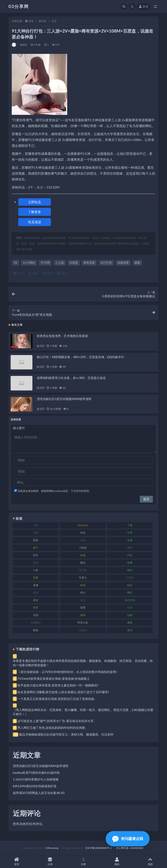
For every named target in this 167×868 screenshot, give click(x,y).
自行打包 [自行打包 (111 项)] (130, 600)
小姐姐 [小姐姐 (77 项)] (83, 548)
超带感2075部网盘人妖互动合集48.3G (39, 793)
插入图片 (19, 428)
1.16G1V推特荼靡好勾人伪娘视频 (36, 779)
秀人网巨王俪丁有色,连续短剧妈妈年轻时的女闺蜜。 (53, 728)
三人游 (59, 263)
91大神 (45, 263)
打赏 (18, 273)
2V (15, 263)
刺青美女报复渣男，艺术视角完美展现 (62, 336)
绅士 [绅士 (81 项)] (83, 593)
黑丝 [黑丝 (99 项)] (130, 630)
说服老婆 (123, 263)
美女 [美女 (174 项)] (36, 600)
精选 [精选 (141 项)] (36, 593)
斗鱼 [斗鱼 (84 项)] (36, 570)
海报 (48, 273)
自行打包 (106, 263)
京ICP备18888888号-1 (99, 848)
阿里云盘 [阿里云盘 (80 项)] (83, 622)
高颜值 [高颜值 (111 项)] (83, 630)
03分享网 (19, 6)
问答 (83, 862)
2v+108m (29, 263)
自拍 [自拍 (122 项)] (83, 600)
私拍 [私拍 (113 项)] (83, 585)
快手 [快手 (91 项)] (36, 555)
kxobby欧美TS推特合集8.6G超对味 (36, 773)
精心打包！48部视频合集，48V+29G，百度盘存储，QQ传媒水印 (80, 357)
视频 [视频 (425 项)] (130, 608)
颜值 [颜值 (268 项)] (36, 630)
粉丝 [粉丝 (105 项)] (130, 585)
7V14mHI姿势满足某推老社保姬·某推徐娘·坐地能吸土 (54, 679)
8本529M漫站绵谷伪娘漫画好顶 (35, 786)
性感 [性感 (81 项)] (83, 555)
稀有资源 (89, 263)
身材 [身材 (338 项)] (83, 615)
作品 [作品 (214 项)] (83, 533)
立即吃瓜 (35, 202)
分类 (50, 862)
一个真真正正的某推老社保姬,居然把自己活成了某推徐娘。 (57, 699)
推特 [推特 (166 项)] (36, 563)
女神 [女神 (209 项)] (130, 540)
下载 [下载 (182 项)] (130, 525)
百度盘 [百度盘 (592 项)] (130, 578)
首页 (31, 21)
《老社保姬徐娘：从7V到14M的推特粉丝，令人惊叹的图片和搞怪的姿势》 (68, 672)
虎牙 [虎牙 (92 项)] (36, 608)
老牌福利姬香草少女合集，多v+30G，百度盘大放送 (71, 378)
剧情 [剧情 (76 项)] (36, 540)
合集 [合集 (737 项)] (83, 540)
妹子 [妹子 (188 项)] (36, 548)
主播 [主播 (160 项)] (36, 533)
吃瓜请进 (35, 222)
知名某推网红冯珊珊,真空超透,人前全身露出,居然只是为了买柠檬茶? (63, 692)
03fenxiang (52, 848)
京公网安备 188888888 (130, 848)
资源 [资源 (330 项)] (36, 615)
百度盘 (74, 263)
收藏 (33, 273)
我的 (117, 862)
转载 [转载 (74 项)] (130, 615)
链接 (62, 273)
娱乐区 (43, 21)
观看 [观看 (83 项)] (83, 608)
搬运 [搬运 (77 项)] (83, 563)
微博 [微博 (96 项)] (130, 548)
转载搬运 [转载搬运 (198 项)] (36, 622)
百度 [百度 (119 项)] (36, 578)
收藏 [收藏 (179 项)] (130, 563)
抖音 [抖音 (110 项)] (130, 555)
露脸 (137, 263)
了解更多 (35, 212)
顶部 (150, 862)
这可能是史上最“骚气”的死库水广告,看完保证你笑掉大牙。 (57, 721)
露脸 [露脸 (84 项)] (130, 622)
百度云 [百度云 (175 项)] (83, 578)
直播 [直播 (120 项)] (36, 585)
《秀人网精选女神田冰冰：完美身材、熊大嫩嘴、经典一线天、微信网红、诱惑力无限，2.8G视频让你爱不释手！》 (83, 712)
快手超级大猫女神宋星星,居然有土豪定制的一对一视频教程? (58, 685)
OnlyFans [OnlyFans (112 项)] (83, 525)
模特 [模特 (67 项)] (130, 570)
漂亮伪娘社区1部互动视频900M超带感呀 (64, 399)
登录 (144, 6)
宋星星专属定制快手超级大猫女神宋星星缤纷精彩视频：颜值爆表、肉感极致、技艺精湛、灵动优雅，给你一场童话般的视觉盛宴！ (83, 663)
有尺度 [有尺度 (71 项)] (83, 570)
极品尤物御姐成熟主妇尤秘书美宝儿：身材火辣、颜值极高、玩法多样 (66, 734)
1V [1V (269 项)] (36, 525)
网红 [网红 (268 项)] (130, 593)
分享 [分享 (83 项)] (130, 533)
